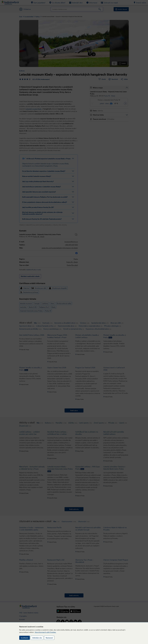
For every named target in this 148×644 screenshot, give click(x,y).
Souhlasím (25, 638)
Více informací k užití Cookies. (45, 632)
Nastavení (49, 638)
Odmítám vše (37, 638)
